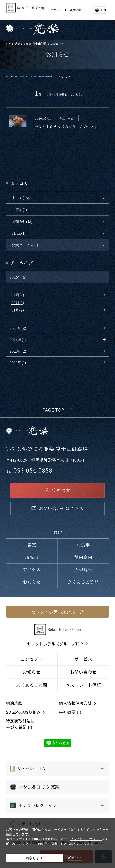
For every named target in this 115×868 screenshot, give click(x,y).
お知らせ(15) (22, 221)
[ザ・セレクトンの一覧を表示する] (58, 769)
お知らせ (32, 582)
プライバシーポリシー (86, 835)
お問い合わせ (83, 672)
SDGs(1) (19, 233)
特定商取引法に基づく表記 (20, 724)
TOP (57, 532)
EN (103, 10)
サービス (83, 659)
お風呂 (32, 557)
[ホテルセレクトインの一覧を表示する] (58, 806)
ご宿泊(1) (19, 209)
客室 (32, 545)
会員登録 (75, 10)
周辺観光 (83, 569)
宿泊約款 (14, 703)
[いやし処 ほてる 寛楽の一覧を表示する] (58, 787)
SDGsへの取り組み (23, 712)
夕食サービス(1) (25, 245)
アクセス (32, 569)
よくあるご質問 (83, 582)
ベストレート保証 (83, 685)
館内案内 (83, 557)
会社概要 (67, 712)
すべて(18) (20, 198)
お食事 (83, 545)
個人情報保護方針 (75, 703)
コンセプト (32, 659)
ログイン (56, 10)
